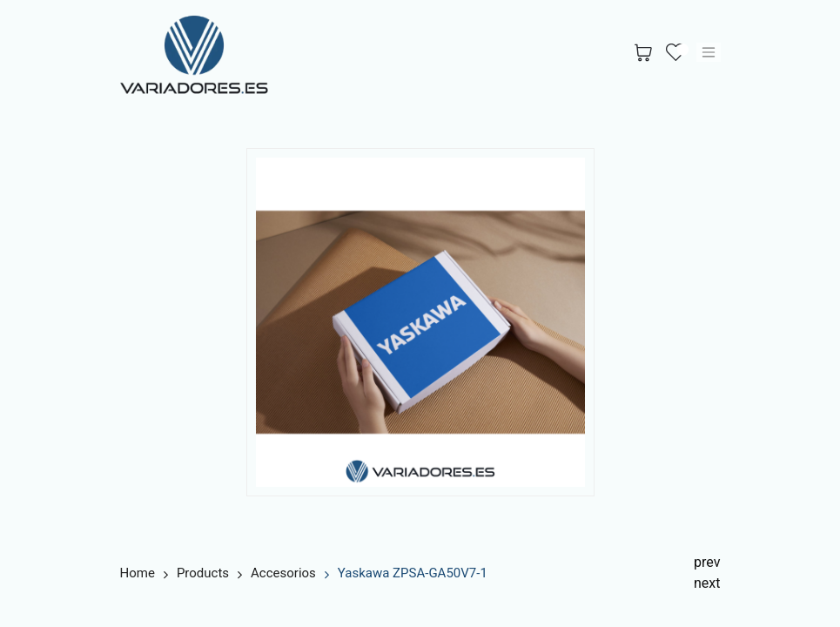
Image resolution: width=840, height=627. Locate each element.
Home (138, 573)
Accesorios (283, 573)
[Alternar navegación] (709, 52)
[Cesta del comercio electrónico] (643, 53)
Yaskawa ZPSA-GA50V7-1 (413, 573)
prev (707, 562)
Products (203, 573)
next (707, 583)
